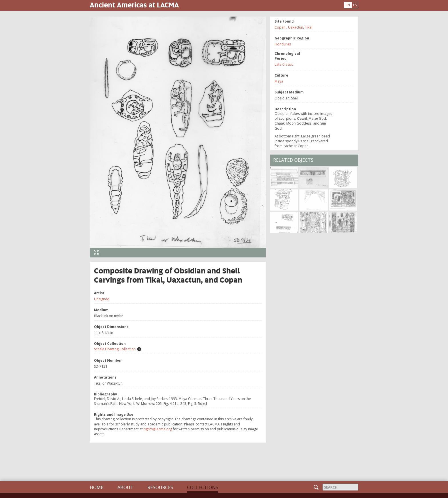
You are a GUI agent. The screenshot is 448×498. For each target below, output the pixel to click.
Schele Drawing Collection (115, 349)
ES (355, 5)
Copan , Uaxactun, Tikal (293, 27)
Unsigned (102, 299)
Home (97, 487)
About (125, 487)
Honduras (283, 44)
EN (348, 5)
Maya (279, 81)
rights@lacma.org (158, 429)
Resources (160, 487)
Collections (203, 487)
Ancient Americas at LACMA (134, 5)
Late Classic (284, 64)
